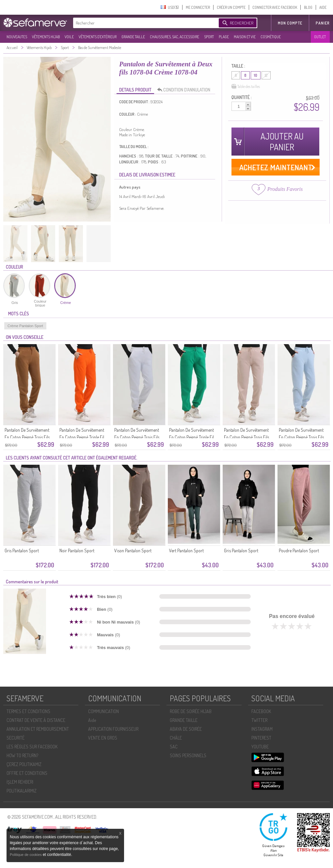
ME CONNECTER (198, 7)
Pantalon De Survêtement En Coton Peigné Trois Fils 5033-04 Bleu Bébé (301, 437)
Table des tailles (246, 87)
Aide (92, 720)
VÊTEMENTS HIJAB (46, 37)
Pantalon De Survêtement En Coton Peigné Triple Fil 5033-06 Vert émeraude (191, 437)
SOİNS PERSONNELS (188, 755)
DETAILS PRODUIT (135, 90)
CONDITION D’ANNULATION (185, 90)
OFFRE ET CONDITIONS (27, 773)
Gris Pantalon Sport (22, 551)
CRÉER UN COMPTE (231, 7)
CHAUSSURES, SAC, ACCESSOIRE (174, 37)
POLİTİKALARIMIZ (22, 791)
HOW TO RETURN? (22, 755)
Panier (323, 23)
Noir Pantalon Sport (77, 551)
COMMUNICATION (103, 711)
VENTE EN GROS (103, 738)
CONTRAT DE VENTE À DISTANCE (36, 720)
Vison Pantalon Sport (133, 551)
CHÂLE (176, 738)
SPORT (209, 37)
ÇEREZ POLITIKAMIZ (24, 764)
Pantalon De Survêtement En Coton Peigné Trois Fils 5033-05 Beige (246, 437)
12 (266, 75)
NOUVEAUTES (17, 37)
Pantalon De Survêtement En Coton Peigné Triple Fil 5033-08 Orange (82, 437)
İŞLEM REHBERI (20, 782)
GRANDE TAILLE (133, 37)
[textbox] (144, 23)
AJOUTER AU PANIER (282, 142)
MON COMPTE (290, 23)
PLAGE (224, 37)
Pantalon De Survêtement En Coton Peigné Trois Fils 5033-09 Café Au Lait (27, 437)
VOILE (69, 37)
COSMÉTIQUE (271, 37)
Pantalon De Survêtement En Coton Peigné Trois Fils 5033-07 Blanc (137, 437)
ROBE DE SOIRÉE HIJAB (191, 711)
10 (256, 75)
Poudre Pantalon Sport (299, 551)
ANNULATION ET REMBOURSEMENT (38, 729)
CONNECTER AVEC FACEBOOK (275, 7)
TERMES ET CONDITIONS (28, 711)
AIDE (323, 7)
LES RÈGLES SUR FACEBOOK (32, 747)
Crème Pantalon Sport (25, 326)
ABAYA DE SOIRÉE (186, 729)
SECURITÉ (16, 738)
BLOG (308, 7)
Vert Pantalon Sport (186, 551)
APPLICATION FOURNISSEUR (113, 729)
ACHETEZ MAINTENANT (276, 167)
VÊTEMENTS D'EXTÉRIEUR (98, 37)
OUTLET (320, 37)
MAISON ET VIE (245, 37)
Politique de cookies (26, 855)
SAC (174, 747)
